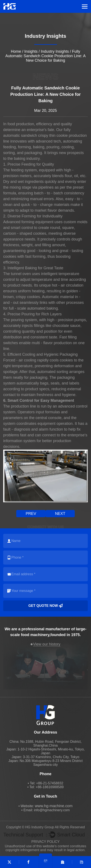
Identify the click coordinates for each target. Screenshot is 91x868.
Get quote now (46, 606)
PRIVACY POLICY (46, 842)
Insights (31, 51)
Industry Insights (55, 51)
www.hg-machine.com (54, 806)
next (60, 514)
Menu (85, 7)
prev (31, 514)
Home (16, 51)
